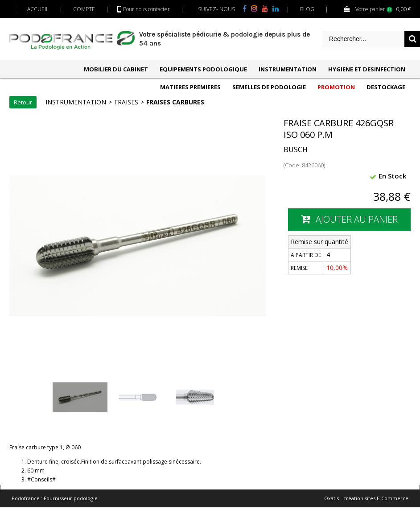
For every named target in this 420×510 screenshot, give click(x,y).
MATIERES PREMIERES (190, 87)
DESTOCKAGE (386, 87)
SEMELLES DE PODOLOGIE (269, 87)
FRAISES (126, 102)
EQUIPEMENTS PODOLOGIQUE (203, 69)
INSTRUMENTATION (288, 69)
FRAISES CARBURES (175, 102)
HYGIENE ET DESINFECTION (367, 69)
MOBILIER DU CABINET (116, 69)
